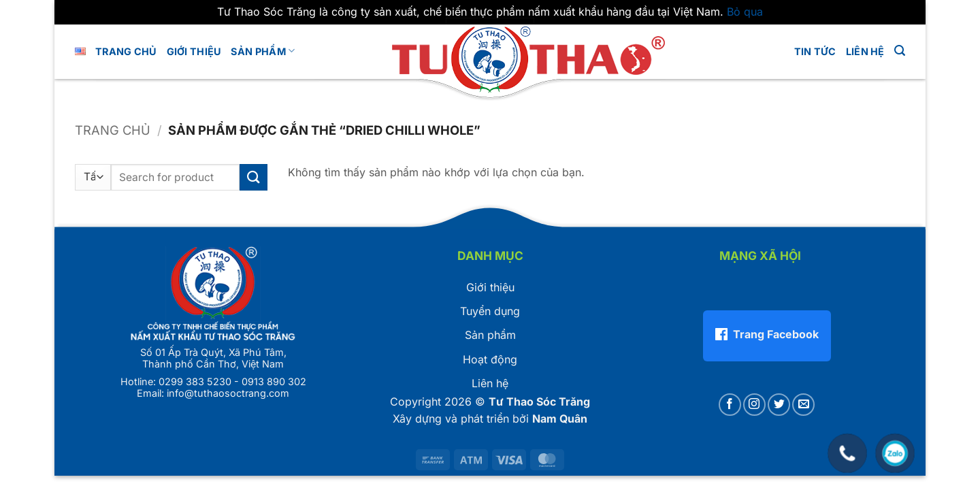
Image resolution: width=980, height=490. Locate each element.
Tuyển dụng (490, 311)
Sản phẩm (263, 51)
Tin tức (815, 51)
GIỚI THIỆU (194, 51)
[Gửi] (253, 177)
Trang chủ (126, 51)
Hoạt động (490, 359)
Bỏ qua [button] (745, 12)
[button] (900, 51)
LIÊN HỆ (865, 51)
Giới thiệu (490, 287)
